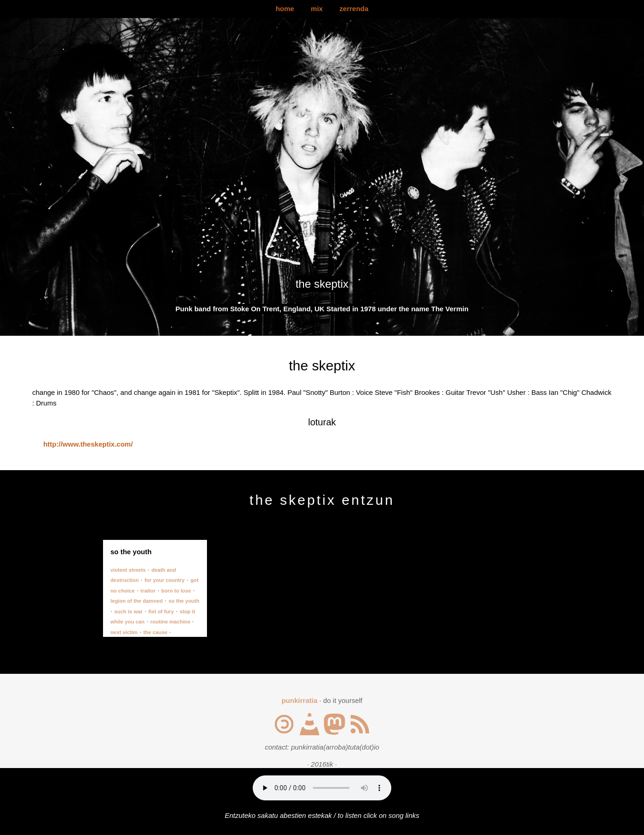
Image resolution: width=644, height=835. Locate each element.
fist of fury (161, 611)
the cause (155, 632)
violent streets (128, 570)
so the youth (184, 601)
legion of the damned (137, 601)
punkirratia (299, 700)
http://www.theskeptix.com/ (88, 444)
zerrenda (354, 9)
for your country (165, 580)
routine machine (171, 622)
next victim (124, 632)
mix (317, 9)
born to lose (176, 591)
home (285, 9)
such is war (128, 611)
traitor (148, 591)
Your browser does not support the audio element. (322, 788)
